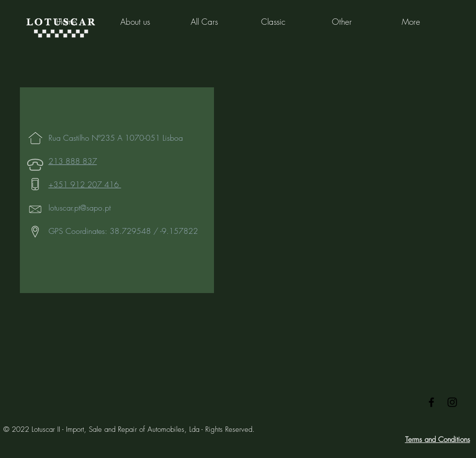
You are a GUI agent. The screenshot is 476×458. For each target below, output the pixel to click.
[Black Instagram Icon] (452, 402)
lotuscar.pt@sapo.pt (80, 208)
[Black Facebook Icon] (431, 402)
